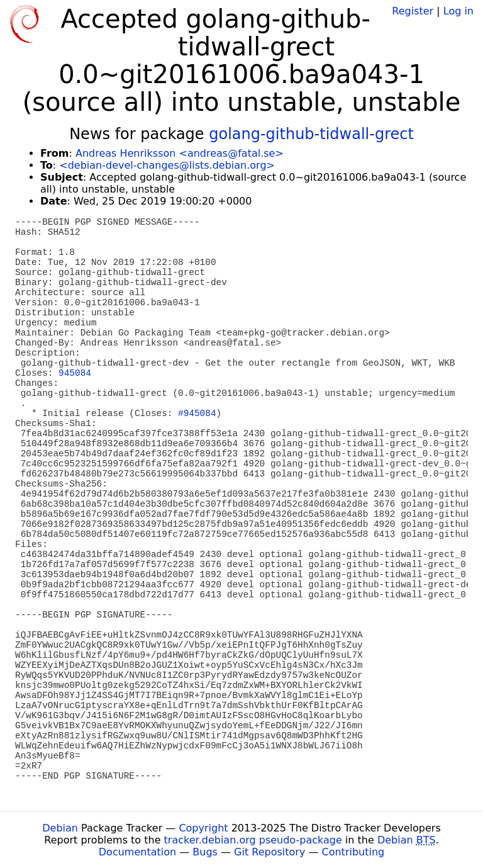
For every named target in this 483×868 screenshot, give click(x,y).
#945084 (197, 414)
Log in (458, 11)
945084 (75, 373)
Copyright (203, 828)
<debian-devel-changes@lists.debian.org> (167, 165)
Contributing (353, 852)
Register (413, 11)
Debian (60, 828)
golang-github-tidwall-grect (311, 134)
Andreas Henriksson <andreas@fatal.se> (180, 153)
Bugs (205, 852)
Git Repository (269, 852)
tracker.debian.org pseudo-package (253, 840)
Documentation (137, 852)
